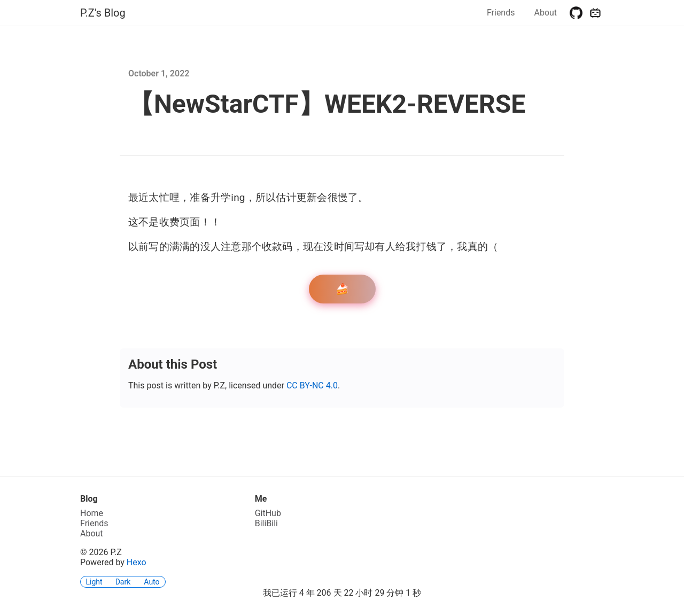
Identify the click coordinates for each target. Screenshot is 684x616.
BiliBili (266, 523)
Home (92, 513)
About (545, 13)
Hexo (137, 562)
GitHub (268, 513)
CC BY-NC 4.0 (312, 385)
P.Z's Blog (103, 13)
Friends (501, 13)
